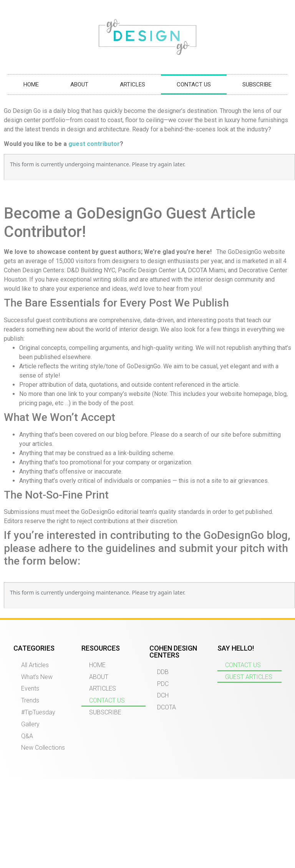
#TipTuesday (38, 712)
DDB (163, 672)
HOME (31, 84)
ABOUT (79, 84)
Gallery (30, 724)
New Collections (43, 748)
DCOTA (167, 707)
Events (30, 688)
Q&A (27, 736)
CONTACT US (194, 84)
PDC (163, 684)
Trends (30, 700)
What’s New (37, 677)
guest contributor (94, 144)
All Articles (35, 665)
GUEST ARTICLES (249, 677)
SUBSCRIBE (257, 84)
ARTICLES (133, 84)
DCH (163, 695)
